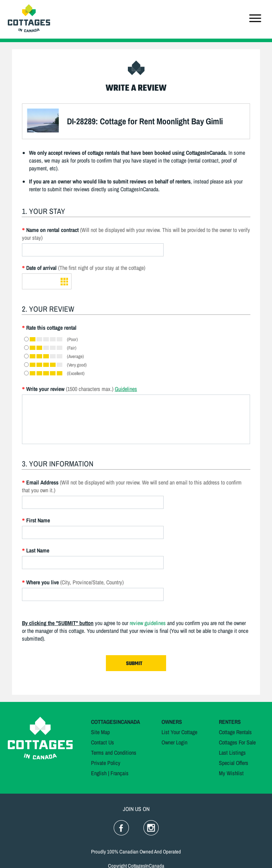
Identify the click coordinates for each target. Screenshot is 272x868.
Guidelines (126, 389)
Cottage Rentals (235, 732)
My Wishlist (231, 773)
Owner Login (174, 742)
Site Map (100, 732)
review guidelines (148, 623)
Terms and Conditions (114, 753)
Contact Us (103, 742)
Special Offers (234, 763)
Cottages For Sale (237, 742)
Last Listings (232, 753)
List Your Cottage (179, 732)
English (99, 773)
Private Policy (106, 763)
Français (120, 773)
